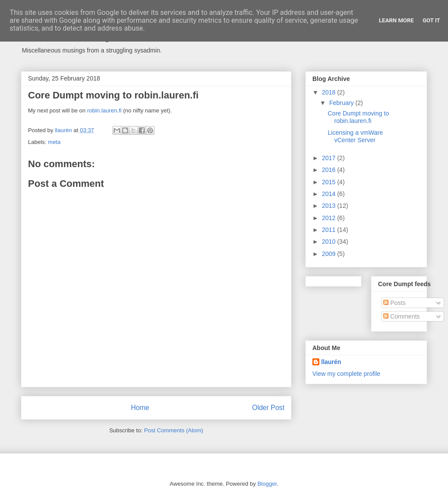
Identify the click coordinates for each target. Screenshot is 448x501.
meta (54, 142)
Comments (402, 316)
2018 (330, 92)
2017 (330, 158)
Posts (394, 303)
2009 (330, 254)
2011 (330, 230)
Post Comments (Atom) (173, 430)
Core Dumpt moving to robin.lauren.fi (358, 117)
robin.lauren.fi (104, 110)
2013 (330, 206)
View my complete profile (346, 374)
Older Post (268, 408)
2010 (330, 242)
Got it (431, 20)
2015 (330, 182)
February (342, 103)
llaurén (331, 362)
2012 (330, 218)
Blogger (267, 484)
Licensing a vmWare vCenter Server (355, 136)
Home (140, 408)
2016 (330, 170)
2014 (330, 194)
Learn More (396, 20)
